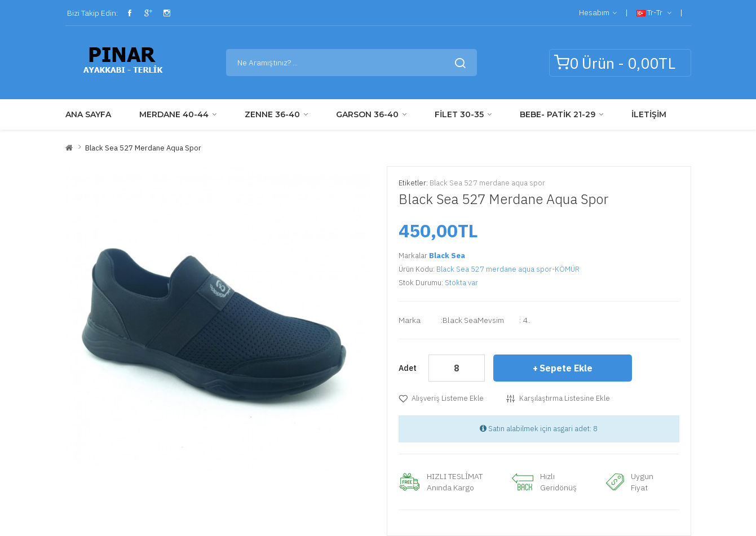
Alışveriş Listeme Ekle (448, 398)
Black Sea (447, 256)
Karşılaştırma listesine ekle (565, 398)
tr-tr (654, 13)
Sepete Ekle (566, 368)
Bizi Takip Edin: (92, 13)
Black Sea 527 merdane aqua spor (143, 148)
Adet (408, 368)
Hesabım (598, 13)
